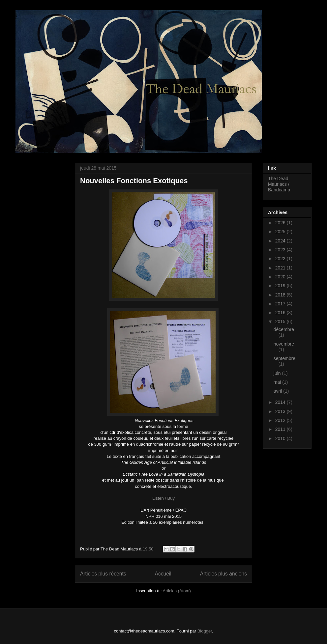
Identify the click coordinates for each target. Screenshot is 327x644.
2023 (281, 250)
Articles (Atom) (177, 591)
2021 (281, 268)
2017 (281, 304)
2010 (281, 438)
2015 (281, 322)
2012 (281, 420)
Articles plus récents (103, 574)
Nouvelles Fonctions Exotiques (134, 181)
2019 (281, 286)
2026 (281, 223)
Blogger (205, 631)
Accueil (163, 574)
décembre (284, 329)
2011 (281, 429)
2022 (281, 259)
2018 (281, 295)
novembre (284, 344)
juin (278, 373)
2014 (281, 402)
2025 (281, 232)
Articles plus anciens (223, 574)
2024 (281, 241)
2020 (281, 277)
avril (279, 391)
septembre (284, 358)
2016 (281, 313)
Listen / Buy (163, 498)
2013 (281, 411)
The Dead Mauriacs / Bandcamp (279, 184)
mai (278, 382)
